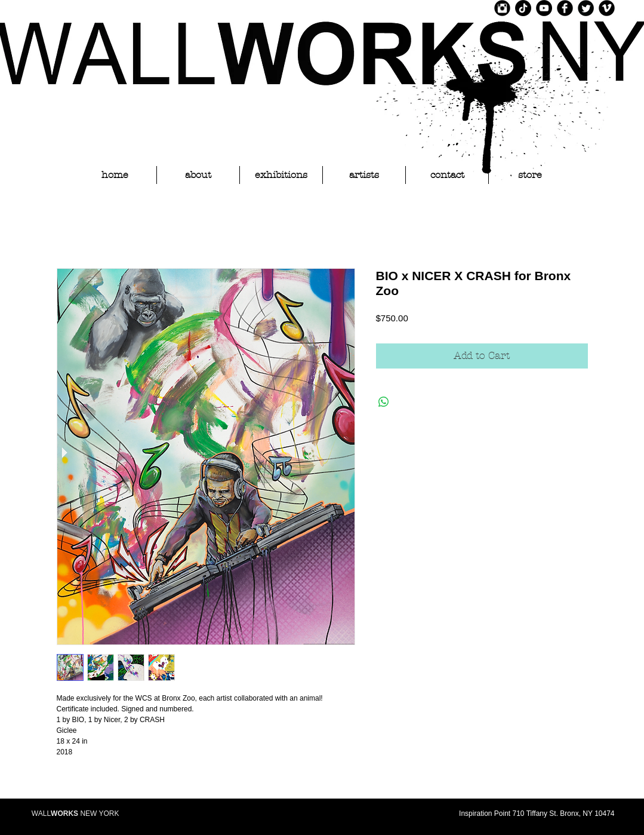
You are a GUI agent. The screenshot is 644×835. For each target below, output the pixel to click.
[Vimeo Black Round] (607, 8)
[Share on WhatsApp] (384, 402)
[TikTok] (523, 8)
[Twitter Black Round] (586, 8)
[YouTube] (544, 8)
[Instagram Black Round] (502, 8)
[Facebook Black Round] (565, 8)
